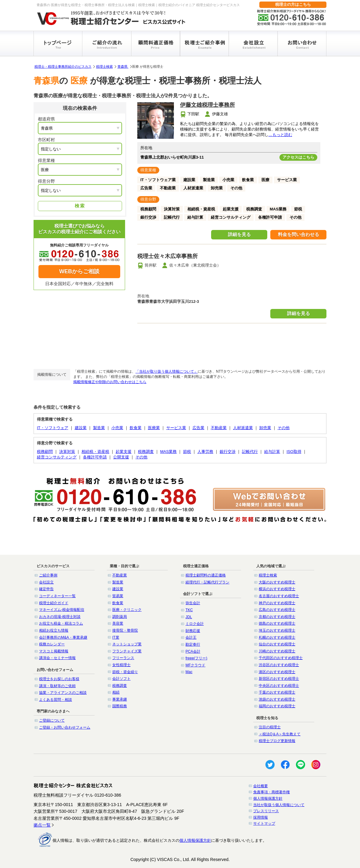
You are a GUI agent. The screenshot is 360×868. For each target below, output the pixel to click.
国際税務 (120, 706)
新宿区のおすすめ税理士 (279, 679)
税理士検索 (104, 66)
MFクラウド (195, 665)
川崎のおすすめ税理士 (277, 651)
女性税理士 (121, 665)
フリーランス (123, 658)
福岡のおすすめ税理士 (277, 706)
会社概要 (261, 786)
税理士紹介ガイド (54, 603)
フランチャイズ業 (127, 651)
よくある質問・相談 (56, 700)
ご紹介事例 (48, 575)
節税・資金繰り (125, 672)
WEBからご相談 (79, 271)
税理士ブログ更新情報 (277, 741)
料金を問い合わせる (299, 234)
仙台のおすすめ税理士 (277, 644)
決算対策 (67, 452)
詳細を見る (239, 234)
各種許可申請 (95, 457)
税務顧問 (45, 452)
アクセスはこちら (298, 157)
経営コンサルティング (57, 457)
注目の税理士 (270, 727)
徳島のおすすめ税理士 (277, 623)
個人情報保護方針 (268, 798)
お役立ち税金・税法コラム (61, 623)
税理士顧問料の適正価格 (206, 575)
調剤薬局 (120, 617)
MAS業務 (168, 452)
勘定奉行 (193, 644)
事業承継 (120, 699)
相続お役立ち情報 (54, 630)
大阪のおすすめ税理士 (277, 582)
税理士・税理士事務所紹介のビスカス (63, 66)
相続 (116, 692)
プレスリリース (266, 811)
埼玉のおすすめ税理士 (277, 630)
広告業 (198, 428)
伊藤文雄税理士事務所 (207, 105)
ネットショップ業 (127, 644)
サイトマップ (264, 823)
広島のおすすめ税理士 (277, 610)
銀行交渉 (228, 452)
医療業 (154, 428)
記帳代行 (250, 452)
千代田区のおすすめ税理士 (281, 658)
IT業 (116, 637)
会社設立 (46, 582)
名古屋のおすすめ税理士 (279, 596)
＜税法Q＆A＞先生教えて (280, 734)
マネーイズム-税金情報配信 (62, 610)
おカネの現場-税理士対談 (60, 617)
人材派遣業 (243, 428)
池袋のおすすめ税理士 (277, 699)
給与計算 (272, 452)
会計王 (191, 637)
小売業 (117, 428)
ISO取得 (294, 452)
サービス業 (176, 428)
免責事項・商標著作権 (272, 792)
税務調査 (146, 452)
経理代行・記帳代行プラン (207, 582)
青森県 (123, 66)
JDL (189, 617)
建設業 (81, 428)
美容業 (118, 623)
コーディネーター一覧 (57, 596)
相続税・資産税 (95, 452)
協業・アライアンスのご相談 (63, 693)
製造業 (99, 428)
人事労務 (205, 452)
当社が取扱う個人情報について (279, 805)
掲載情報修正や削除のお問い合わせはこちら (110, 382)
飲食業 (136, 428)
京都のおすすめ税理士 (277, 617)
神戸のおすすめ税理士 (277, 603)
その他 (284, 428)
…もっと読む (280, 135)
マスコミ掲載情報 (54, 651)
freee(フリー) (196, 658)
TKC (189, 610)
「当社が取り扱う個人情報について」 (167, 371)
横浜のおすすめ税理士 (277, 589)
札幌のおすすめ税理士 (277, 637)
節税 (187, 452)
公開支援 (121, 457)
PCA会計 (193, 651)
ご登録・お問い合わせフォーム (65, 727)
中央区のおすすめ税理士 (279, 686)
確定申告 (46, 589)
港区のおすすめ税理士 (277, 672)
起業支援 (124, 452)
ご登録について (52, 720)
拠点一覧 (42, 825)
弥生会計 (193, 603)
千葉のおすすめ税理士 (277, 692)
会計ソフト (121, 679)
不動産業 (219, 428)
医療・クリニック (127, 610)
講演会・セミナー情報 (57, 658)
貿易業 (118, 596)
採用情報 (261, 817)
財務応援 (193, 631)
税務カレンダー (52, 644)
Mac (189, 672)
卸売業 (265, 428)
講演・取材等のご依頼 (57, 686)
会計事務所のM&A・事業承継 (63, 637)
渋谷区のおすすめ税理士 (279, 665)
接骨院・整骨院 (125, 630)
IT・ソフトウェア (53, 428)
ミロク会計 (195, 624)
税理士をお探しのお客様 (59, 679)
